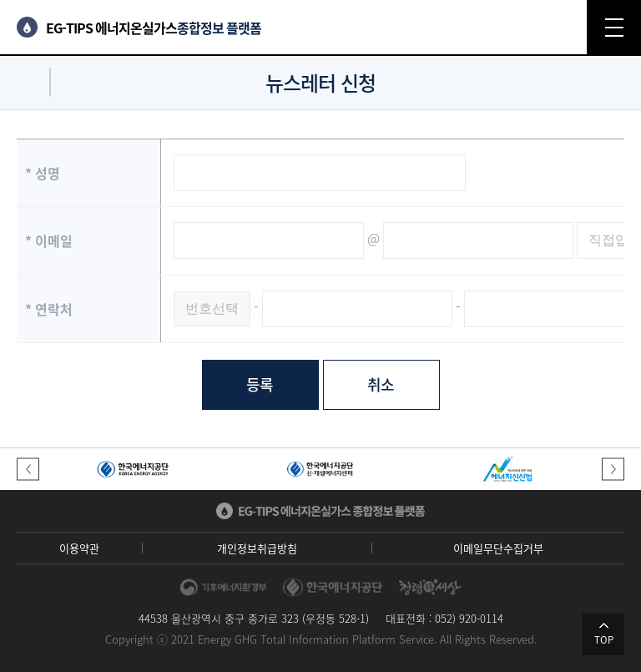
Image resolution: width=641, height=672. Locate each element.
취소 (381, 384)
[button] (28, 470)
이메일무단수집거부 (498, 548)
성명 (43, 173)
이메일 (49, 240)
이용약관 (79, 548)
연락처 (49, 309)
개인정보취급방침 (257, 548)
